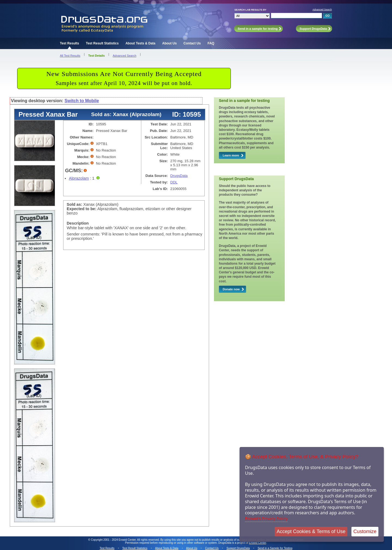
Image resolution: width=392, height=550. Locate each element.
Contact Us (192, 43)
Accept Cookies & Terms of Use (311, 531)
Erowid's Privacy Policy (266, 518)
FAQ (211, 43)
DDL (174, 182)
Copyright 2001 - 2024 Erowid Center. (114, 540)
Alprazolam (79, 178)
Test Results (69, 43)
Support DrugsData (238, 548)
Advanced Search (322, 10)
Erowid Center (258, 543)
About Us (169, 43)
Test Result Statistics (102, 43)
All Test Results (70, 56)
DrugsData (179, 176)
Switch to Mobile (82, 101)
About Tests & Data (140, 43)
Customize (365, 531)
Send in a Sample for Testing (275, 548)
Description (78, 223)
